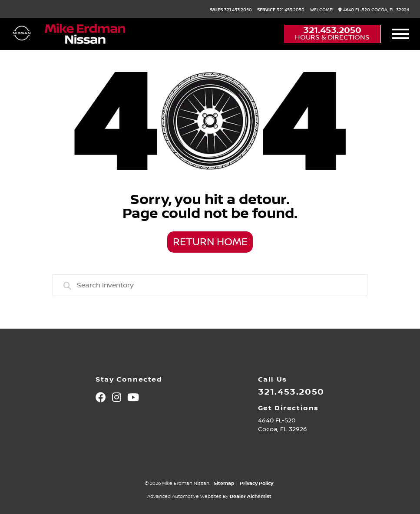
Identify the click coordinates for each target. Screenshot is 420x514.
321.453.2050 (231, 10)
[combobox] (210, 285)
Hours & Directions (332, 37)
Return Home (210, 242)
